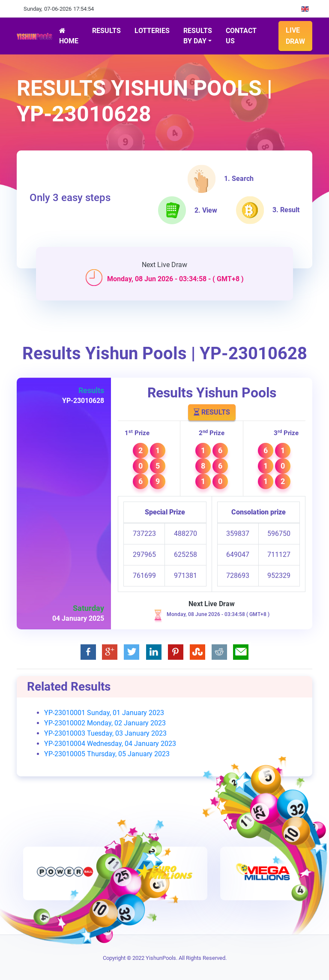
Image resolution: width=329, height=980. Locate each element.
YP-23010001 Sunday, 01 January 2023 (104, 713)
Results (212, 412)
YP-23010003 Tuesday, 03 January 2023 (105, 733)
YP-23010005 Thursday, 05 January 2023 (107, 754)
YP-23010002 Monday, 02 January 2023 (105, 723)
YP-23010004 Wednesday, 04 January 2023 (110, 744)
